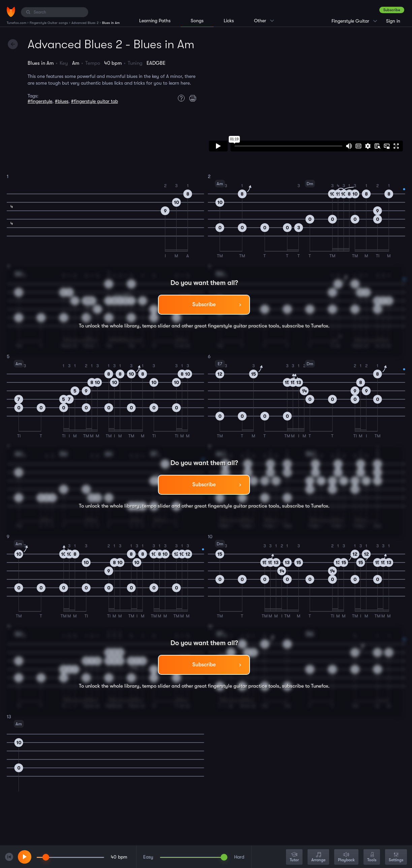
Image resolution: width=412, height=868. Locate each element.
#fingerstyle (40, 101)
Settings (396, 857)
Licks (229, 21)
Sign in (393, 21)
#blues (62, 101)
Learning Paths (155, 21)
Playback (346, 857)
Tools (372, 857)
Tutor (294, 857)
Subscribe (392, 10)
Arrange (318, 857)
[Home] (11, 12)
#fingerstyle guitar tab (94, 101)
